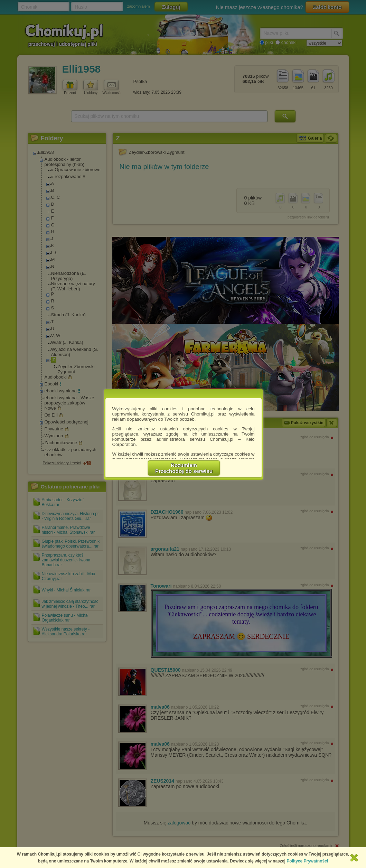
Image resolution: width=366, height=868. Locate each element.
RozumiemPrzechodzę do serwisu (184, 468)
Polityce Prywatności (307, 861)
